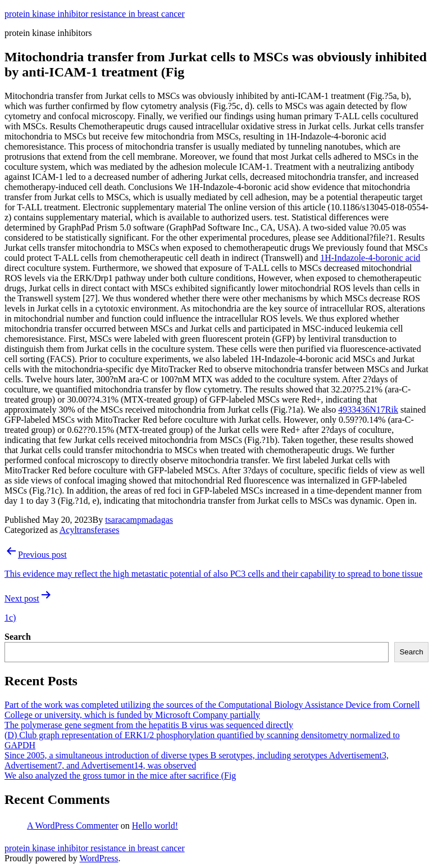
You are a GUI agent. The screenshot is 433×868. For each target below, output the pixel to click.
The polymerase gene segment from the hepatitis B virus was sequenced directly (149, 725)
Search (18, 637)
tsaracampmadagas (139, 520)
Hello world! (155, 826)
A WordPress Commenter (73, 826)
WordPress (99, 858)
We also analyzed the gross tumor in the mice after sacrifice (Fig (120, 776)
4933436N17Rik (368, 410)
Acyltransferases (90, 530)
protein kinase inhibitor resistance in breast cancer (95, 14)
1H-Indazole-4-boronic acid (370, 258)
